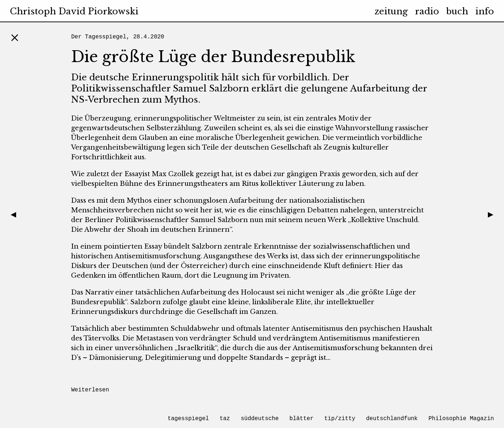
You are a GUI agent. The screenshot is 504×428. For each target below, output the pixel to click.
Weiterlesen (90, 390)
